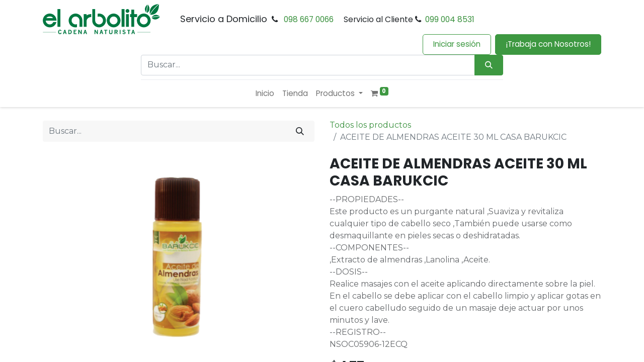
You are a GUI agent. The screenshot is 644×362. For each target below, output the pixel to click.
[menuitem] (265, 94)
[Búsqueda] (489, 65)
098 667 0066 (309, 19)
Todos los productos (370, 125)
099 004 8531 (450, 19)
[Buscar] (300, 131)
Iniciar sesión (457, 44)
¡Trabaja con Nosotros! (548, 44)
